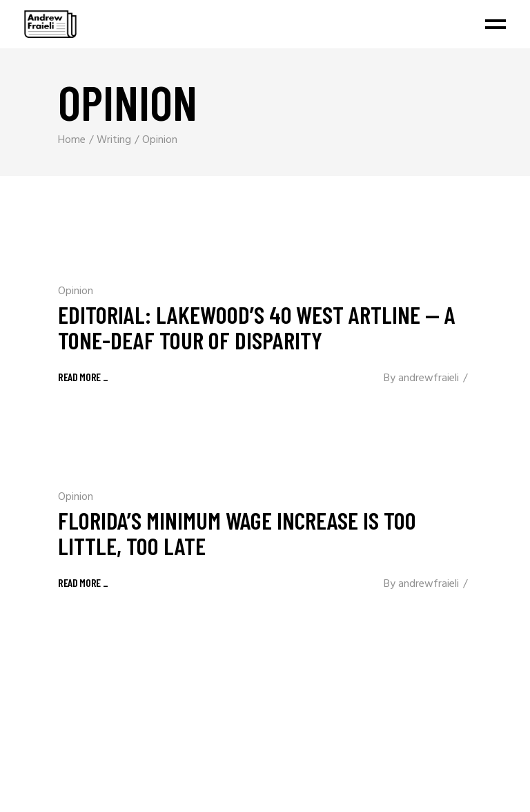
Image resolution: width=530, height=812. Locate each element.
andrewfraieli (429, 378)
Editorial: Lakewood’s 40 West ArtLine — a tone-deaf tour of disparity (257, 327)
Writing (114, 140)
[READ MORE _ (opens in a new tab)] (83, 582)
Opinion (76, 291)
